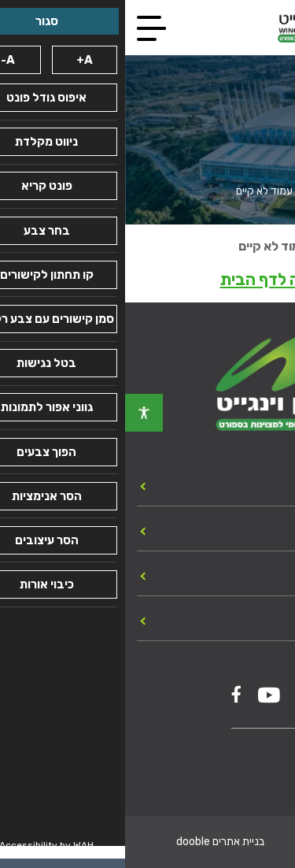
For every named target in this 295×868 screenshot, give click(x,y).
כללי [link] (270, 530)
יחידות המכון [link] (245, 485)
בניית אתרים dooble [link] (95, 842)
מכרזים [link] (262, 575)
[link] (19, 413)
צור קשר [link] (257, 620)
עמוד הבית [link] (260, 191)
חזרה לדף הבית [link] (148, 279)
